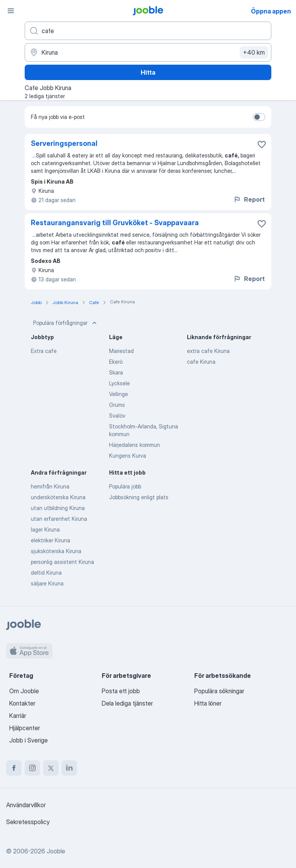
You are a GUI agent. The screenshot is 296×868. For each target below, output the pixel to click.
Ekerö (116, 362)
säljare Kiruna (47, 583)
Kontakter (22, 703)
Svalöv (117, 416)
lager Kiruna (45, 529)
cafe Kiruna (201, 362)
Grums (117, 405)
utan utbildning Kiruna (58, 508)
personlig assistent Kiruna (62, 562)
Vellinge (119, 394)
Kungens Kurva (128, 456)
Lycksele (119, 383)
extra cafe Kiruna (208, 351)
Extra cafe (44, 351)
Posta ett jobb (121, 691)
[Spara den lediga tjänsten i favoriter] (262, 144)
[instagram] (32, 768)
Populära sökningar (219, 691)
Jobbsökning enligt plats (139, 497)
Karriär (18, 716)
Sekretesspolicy (28, 822)
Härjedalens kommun (135, 445)
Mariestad (121, 351)
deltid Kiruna (46, 573)
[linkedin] (69, 768)
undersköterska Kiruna (58, 497)
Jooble (56, 851)
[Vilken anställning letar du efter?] (148, 31)
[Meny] (11, 11)
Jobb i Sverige (29, 740)
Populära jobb (125, 486)
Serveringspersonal (64, 143)
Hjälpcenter (25, 728)
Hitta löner (208, 703)
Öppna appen (271, 11)
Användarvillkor (26, 805)
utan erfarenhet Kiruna (59, 519)
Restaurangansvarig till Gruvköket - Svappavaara (115, 223)
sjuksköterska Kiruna (56, 551)
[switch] (259, 117)
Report (249, 199)
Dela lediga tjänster (127, 703)
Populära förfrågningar (66, 323)
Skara (116, 372)
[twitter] (51, 768)
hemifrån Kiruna (50, 486)
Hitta (148, 72)
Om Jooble (24, 691)
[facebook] (14, 768)
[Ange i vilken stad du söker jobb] (148, 52)
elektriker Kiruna (50, 540)
